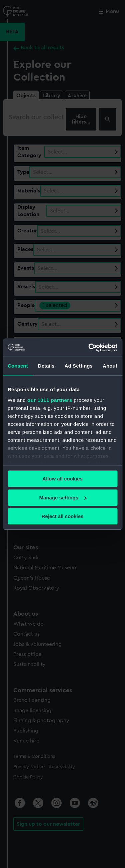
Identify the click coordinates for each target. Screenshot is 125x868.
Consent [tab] (18, 366)
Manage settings (63, 498)
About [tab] (110, 366)
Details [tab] (46, 366)
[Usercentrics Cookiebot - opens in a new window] (89, 348)
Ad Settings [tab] (79, 366)
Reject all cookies (63, 516)
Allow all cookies (62, 479)
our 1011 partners (50, 400)
